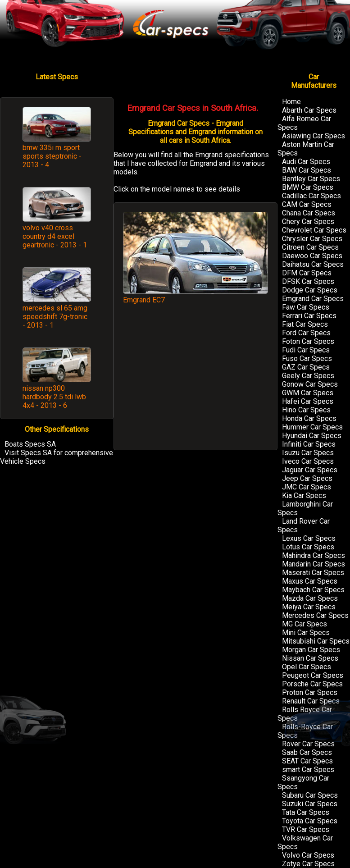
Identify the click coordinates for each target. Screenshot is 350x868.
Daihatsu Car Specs (313, 264)
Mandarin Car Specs (314, 564)
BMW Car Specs (308, 187)
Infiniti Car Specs (309, 444)
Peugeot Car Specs (313, 675)
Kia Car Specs (304, 496)
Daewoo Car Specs (312, 256)
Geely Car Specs (308, 376)
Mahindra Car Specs (314, 555)
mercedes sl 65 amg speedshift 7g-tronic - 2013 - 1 (55, 317)
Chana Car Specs (309, 213)
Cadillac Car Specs (311, 196)
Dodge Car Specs (310, 290)
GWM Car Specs (308, 393)
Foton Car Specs (308, 341)
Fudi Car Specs (306, 350)
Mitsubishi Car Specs (316, 641)
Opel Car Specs (307, 667)
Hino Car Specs (306, 410)
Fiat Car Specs (305, 324)
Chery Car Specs (308, 222)
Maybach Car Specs (313, 590)
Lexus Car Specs (309, 538)
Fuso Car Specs (307, 359)
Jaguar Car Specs (310, 470)
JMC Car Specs (307, 487)
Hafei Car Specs (308, 401)
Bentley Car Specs (311, 179)
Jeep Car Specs (307, 478)
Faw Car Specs (306, 307)
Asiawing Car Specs (314, 136)
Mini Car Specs (306, 633)
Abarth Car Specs (309, 110)
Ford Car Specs (306, 333)
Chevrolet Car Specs (314, 230)
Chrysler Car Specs (312, 239)
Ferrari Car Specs (309, 316)
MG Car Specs (305, 624)
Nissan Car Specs (310, 658)
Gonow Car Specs (310, 384)
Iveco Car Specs (308, 461)
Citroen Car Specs (310, 247)
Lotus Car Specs (308, 547)
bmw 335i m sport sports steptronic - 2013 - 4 (52, 156)
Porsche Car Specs (312, 684)
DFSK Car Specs (308, 281)
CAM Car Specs (307, 204)
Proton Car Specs (310, 692)
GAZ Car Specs (306, 367)
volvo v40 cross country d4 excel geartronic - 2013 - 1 (55, 236)
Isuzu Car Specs (308, 453)
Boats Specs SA (30, 444)
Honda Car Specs (309, 418)
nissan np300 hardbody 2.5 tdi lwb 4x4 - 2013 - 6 (54, 397)
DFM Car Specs (307, 273)
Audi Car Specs (306, 162)
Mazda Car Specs (310, 598)
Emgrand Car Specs (313, 299)
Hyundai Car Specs (312, 436)
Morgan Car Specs (311, 650)
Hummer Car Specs (312, 427)
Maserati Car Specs (313, 573)
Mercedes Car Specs (315, 615)
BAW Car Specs (307, 170)
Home (291, 102)
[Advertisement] (195, 381)
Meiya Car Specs (309, 607)
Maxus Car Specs (310, 581)
